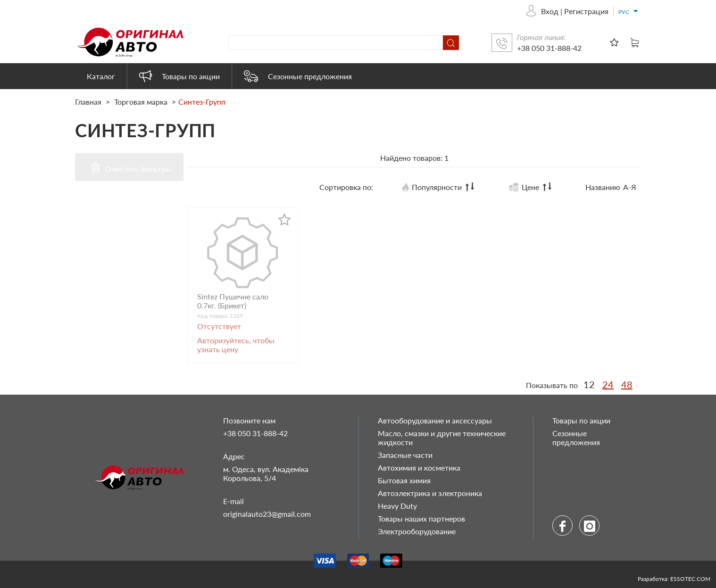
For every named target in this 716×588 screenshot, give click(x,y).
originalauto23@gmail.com (267, 514)
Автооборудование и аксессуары (435, 420)
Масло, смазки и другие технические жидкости (442, 438)
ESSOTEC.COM (690, 579)
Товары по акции (179, 76)
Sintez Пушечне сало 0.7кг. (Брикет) (233, 301)
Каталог (101, 76)
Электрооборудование (417, 531)
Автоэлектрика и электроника (430, 493)
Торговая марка (141, 102)
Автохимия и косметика (419, 468)
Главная (89, 102)
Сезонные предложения (298, 76)
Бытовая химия (404, 480)
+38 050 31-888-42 (549, 48)
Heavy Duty (397, 506)
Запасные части (405, 455)
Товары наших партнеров (421, 518)
